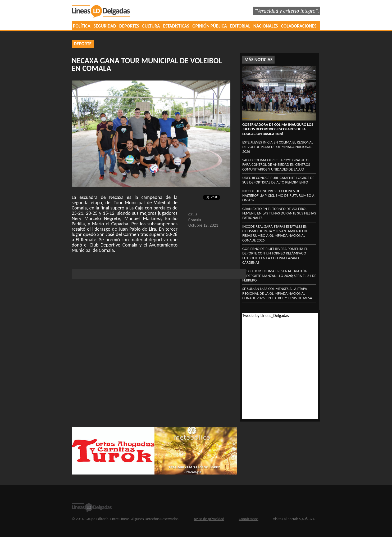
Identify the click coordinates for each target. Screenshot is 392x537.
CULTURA (151, 26)
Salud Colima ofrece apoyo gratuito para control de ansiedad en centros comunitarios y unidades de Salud (276, 165)
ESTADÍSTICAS (176, 26)
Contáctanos (249, 519)
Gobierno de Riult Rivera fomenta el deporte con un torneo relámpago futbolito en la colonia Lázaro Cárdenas (275, 256)
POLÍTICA (82, 26)
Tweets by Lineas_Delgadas (266, 316)
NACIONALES (266, 26)
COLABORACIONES (299, 26)
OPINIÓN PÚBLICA (210, 26)
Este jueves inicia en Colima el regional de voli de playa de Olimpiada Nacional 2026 (278, 147)
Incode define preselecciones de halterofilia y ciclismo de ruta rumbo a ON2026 (278, 196)
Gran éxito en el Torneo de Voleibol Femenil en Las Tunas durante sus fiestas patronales (279, 213)
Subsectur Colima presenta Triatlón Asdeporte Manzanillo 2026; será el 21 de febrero (279, 276)
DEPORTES (129, 26)
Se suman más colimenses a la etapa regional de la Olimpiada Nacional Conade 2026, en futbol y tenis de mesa (277, 293)
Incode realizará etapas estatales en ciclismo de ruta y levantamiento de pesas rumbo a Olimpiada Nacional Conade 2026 (275, 233)
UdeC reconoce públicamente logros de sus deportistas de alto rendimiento (278, 180)
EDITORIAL (240, 26)
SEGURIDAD (105, 26)
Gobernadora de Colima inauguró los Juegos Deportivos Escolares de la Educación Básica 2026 (278, 129)
